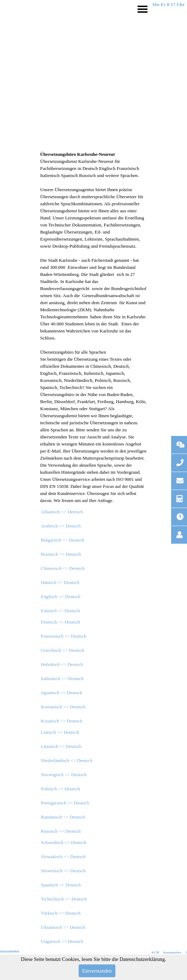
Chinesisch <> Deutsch (63, 568)
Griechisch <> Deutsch (63, 650)
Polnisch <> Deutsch (61, 789)
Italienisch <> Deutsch (62, 678)
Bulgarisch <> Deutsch (63, 540)
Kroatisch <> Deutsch (62, 721)
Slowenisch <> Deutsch (63, 871)
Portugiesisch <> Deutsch (65, 803)
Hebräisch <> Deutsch (62, 664)
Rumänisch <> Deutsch (63, 817)
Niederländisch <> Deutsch (67, 760)
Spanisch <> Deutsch (61, 885)
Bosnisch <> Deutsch (61, 554)
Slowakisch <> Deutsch (63, 857)
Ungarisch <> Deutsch (62, 941)
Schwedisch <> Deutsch (64, 842)
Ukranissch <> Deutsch (63, 927)
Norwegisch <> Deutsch (64, 775)
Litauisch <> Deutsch (61, 746)
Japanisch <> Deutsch (62, 693)
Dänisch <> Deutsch (60, 582)
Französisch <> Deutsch (64, 636)
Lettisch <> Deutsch (60, 732)
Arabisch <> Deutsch (61, 526)
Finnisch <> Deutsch (61, 622)
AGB (155, 953)
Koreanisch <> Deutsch (63, 707)
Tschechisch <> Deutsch (64, 899)
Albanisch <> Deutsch (62, 512)
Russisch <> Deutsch (61, 831)
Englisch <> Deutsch (61, 597)
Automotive (172, 953)
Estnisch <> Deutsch (61, 611)
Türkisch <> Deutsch (61, 913)
